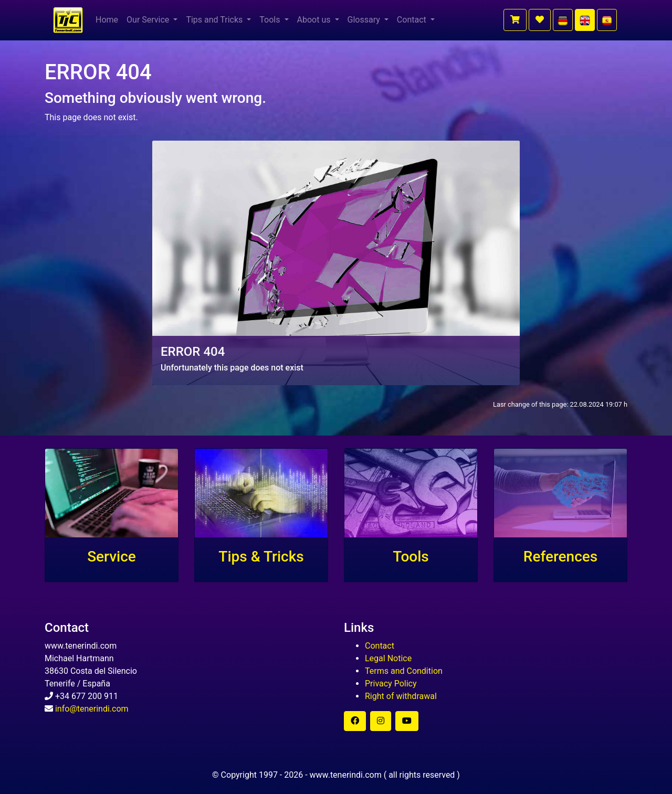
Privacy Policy (391, 684)
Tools (411, 557)
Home (107, 20)
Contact (380, 646)
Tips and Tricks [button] (215, 20)
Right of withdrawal (401, 696)
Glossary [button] (365, 20)
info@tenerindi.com (92, 709)
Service (112, 557)
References (560, 557)
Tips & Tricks (261, 557)
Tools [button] (271, 20)
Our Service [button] (149, 20)
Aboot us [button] (315, 20)
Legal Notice (388, 658)
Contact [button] (413, 20)
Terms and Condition (404, 671)
